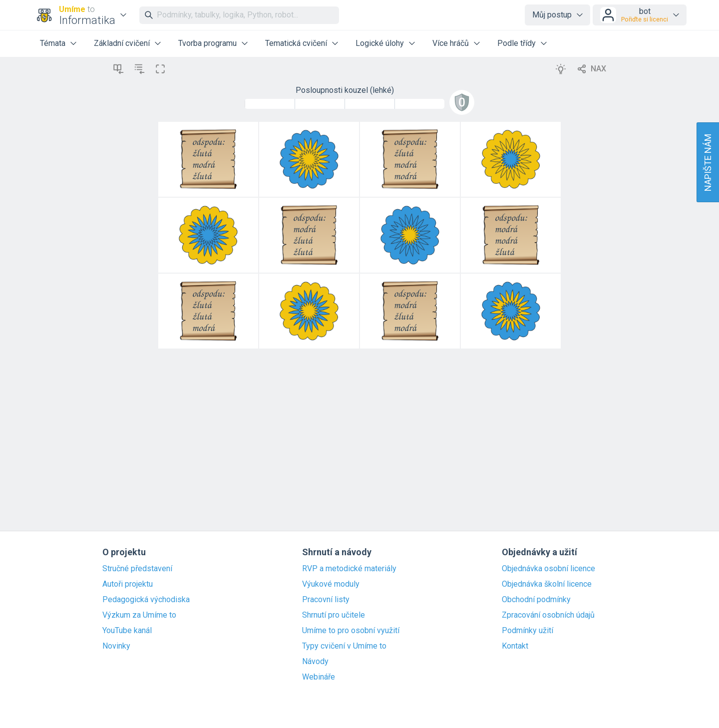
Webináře (319, 677)
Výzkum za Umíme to (139, 615)
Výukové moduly (331, 584)
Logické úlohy (380, 43)
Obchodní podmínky (536, 600)
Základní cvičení (122, 43)
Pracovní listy (326, 600)
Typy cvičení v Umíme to (344, 646)
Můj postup (552, 15)
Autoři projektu (128, 584)
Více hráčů (451, 43)
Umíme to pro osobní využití (351, 631)
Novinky (116, 646)
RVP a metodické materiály (349, 569)
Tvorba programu (207, 43)
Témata (53, 43)
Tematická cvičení (296, 43)
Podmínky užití (528, 631)
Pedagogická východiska (146, 600)
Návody (315, 662)
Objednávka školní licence (547, 584)
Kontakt (515, 646)
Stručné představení (137, 569)
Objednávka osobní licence (548, 569)
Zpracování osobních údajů (548, 615)
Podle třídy (517, 43)
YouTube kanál (127, 631)
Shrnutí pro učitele (334, 615)
